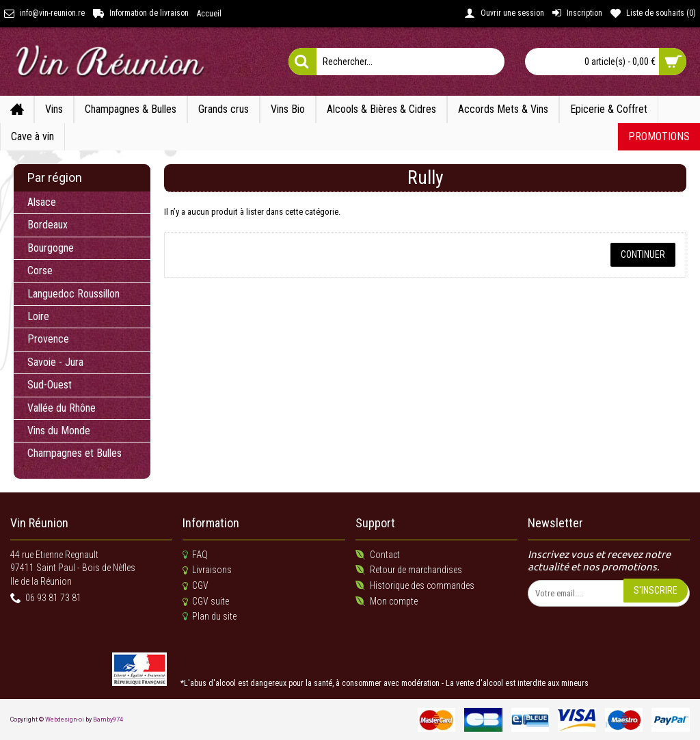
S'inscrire (656, 590)
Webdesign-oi (65, 719)
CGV (196, 586)
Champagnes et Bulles (75, 453)
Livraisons (207, 570)
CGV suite (206, 602)
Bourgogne (51, 248)
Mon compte (387, 602)
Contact (378, 555)
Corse (40, 270)
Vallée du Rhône (62, 408)
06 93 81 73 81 (46, 599)
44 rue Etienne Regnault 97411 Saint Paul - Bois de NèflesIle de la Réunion (73, 568)
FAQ (195, 555)
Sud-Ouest (50, 385)
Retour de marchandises (409, 570)
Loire (38, 316)
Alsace (42, 202)
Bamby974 (108, 719)
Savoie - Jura (55, 362)
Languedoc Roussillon (73, 294)
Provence (48, 339)
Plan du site (210, 617)
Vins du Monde (59, 431)
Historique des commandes (415, 586)
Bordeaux (48, 225)
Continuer (643, 254)
